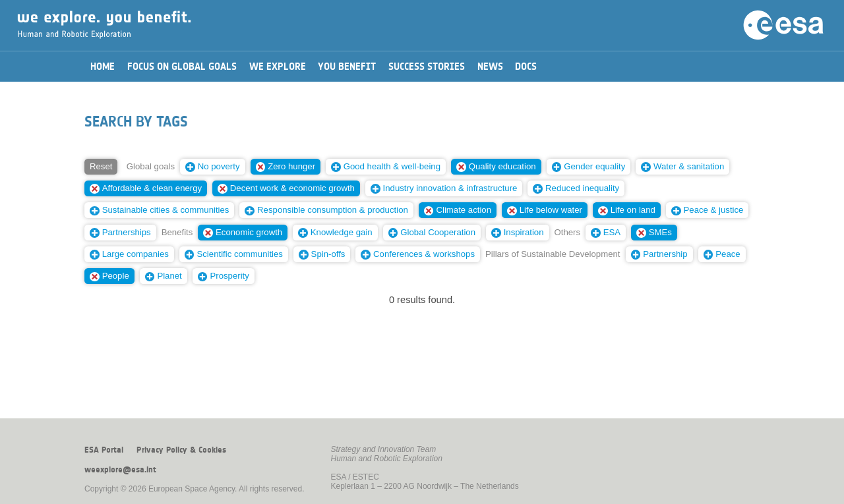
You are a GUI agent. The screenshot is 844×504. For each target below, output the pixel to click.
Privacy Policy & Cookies (181, 450)
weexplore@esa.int (120, 470)
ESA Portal (104, 450)
